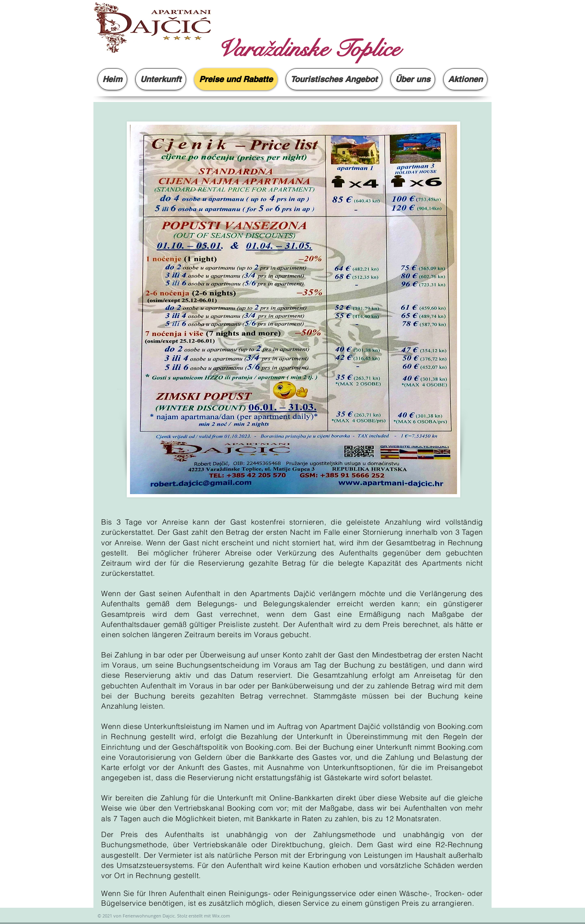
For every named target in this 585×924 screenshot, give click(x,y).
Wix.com (221, 916)
